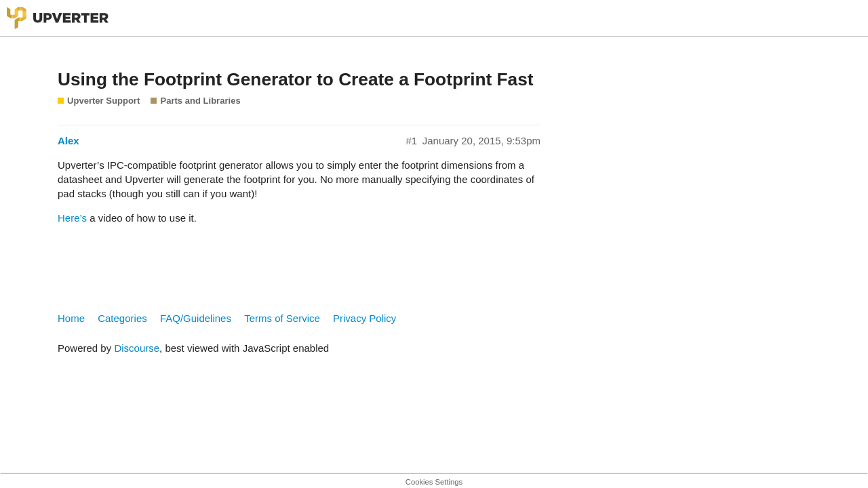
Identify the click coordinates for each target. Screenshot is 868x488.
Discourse (137, 348)
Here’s (72, 218)
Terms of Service (282, 318)
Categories (122, 318)
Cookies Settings (434, 482)
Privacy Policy (364, 318)
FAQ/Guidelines (196, 318)
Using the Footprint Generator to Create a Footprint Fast (295, 79)
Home (71, 318)
